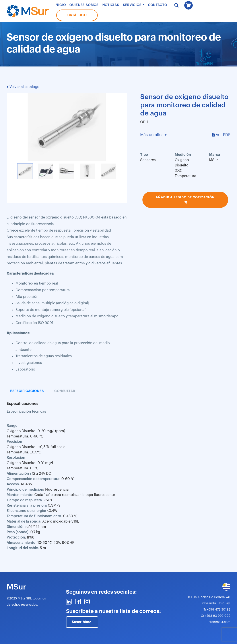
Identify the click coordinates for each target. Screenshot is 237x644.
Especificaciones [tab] (27, 391)
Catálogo (77, 15)
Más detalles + (153, 135)
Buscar (177, 5)
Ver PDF (223, 135)
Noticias (111, 5)
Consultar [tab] (65, 391)
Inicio (60, 5)
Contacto (158, 5)
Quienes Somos (84, 5)
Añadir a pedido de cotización (185, 197)
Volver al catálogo (23, 87)
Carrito (188, 5)
